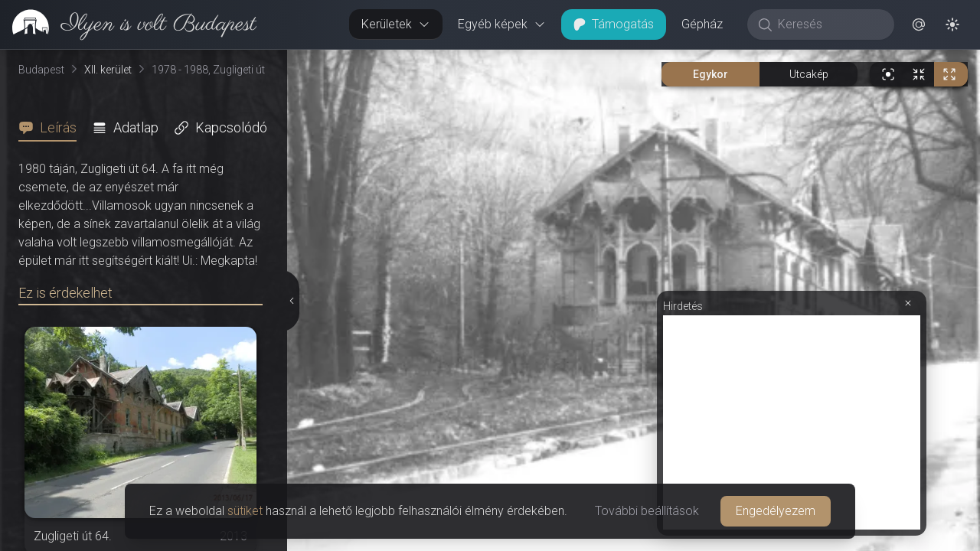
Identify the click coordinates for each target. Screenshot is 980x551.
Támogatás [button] (614, 24)
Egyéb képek (502, 24)
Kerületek (396, 24)
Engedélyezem (776, 511)
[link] (128, 24)
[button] (919, 24)
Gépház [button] (702, 24)
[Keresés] (829, 24)
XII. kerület (108, 70)
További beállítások (647, 511)
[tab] (52, 128)
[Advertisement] (792, 422)
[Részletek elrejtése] (292, 301)
